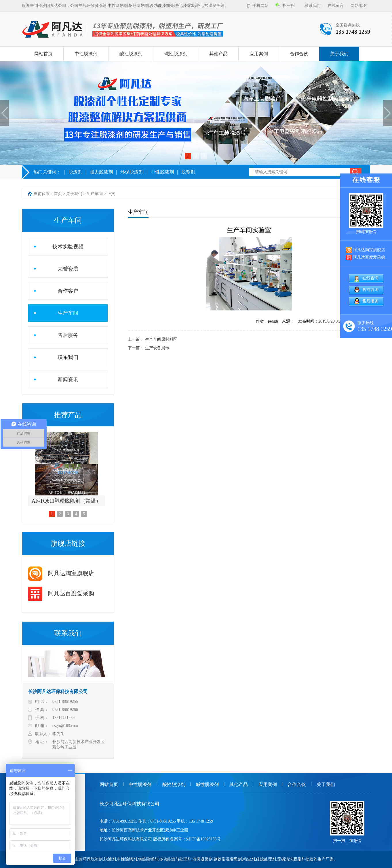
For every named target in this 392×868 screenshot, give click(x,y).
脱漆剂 (75, 172)
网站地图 (359, 6)
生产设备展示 (157, 348)
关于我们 (339, 54)
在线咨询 (370, 278)
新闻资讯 (68, 379)
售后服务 (68, 335)
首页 (58, 194)
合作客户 (68, 291)
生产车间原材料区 (161, 339)
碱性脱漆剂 (176, 54)
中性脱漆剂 (86, 54)
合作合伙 (299, 54)
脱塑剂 (188, 172)
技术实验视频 (68, 247)
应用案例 (259, 54)
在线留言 (336, 6)
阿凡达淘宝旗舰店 (61, 573)
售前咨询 (370, 290)
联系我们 (313, 6)
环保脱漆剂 (132, 172)
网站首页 (43, 54)
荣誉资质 (68, 269)
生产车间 (95, 194)
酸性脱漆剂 (131, 54)
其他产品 (218, 54)
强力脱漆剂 (101, 172)
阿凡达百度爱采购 (61, 593)
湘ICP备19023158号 (203, 839)
